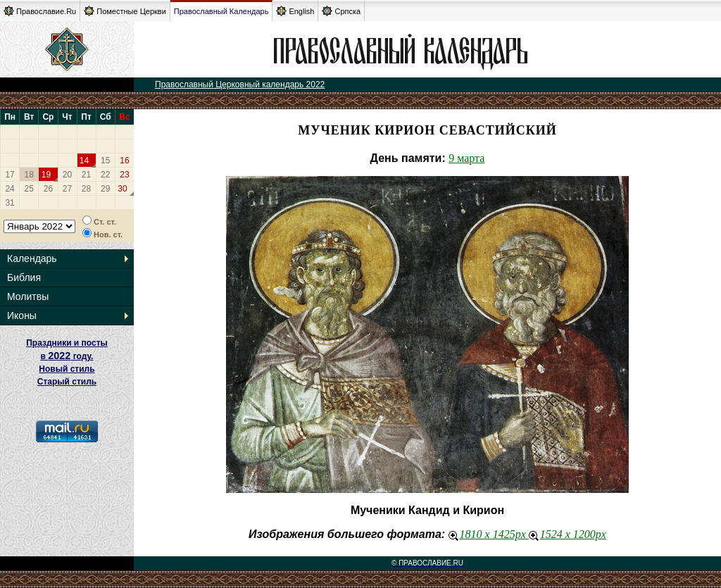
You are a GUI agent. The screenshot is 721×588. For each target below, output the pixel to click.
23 (124, 175)
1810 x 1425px (489, 534)
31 (10, 203)
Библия (24, 277)
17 (10, 175)
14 (84, 161)
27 (67, 189)
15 (105, 161)
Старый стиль (67, 382)
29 (105, 189)
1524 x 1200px (568, 534)
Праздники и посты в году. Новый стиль (67, 356)
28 (86, 189)
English (295, 11)
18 (29, 175)
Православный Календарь (221, 11)
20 (67, 175)
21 (86, 175)
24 (10, 189)
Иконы (22, 315)
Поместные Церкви (125, 11)
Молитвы (28, 296)
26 (48, 189)
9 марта (466, 158)
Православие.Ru (40, 11)
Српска (341, 11)
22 (105, 175)
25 (29, 189)
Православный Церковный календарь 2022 (240, 85)
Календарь (32, 258)
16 (124, 161)
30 (122, 189)
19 (46, 175)
